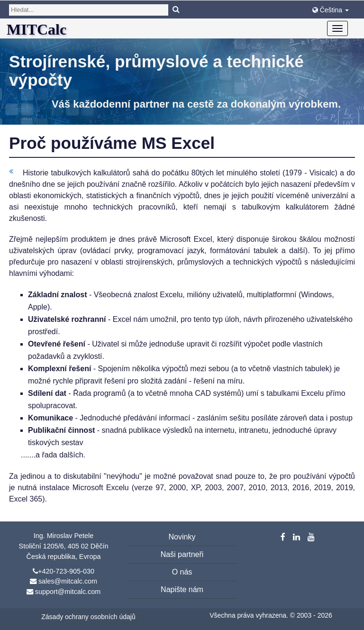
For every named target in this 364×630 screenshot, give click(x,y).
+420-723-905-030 (66, 571)
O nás (182, 572)
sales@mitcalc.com (68, 581)
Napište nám (182, 589)
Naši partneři (182, 554)
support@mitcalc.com (68, 592)
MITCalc (36, 29)
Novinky (182, 537)
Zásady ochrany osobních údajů (88, 617)
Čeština (331, 10)
